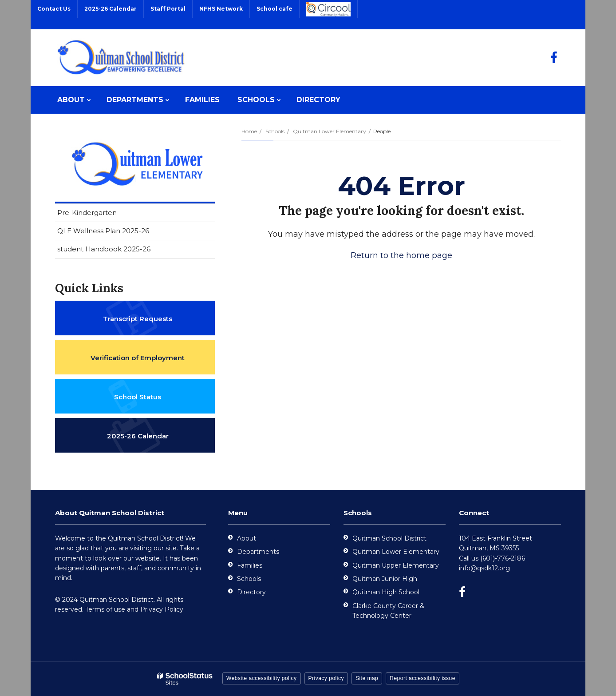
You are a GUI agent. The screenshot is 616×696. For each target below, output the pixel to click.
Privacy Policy (162, 609)
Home (249, 131)
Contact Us (54, 9)
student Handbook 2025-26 (104, 249)
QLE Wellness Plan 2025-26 (103, 231)
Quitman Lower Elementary (330, 131)
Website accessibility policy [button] (262, 678)
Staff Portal (168, 9)
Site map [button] (367, 678)
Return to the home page (401, 255)
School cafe (274, 9)
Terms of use (105, 609)
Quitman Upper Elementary (396, 565)
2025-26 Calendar (111, 9)
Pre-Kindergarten (87, 213)
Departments (258, 552)
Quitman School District (389, 538)
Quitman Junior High (385, 579)
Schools (275, 131)
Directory (251, 592)
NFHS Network (221, 9)
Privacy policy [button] (326, 678)
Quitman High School (386, 592)
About (247, 538)
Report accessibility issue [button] (423, 678)
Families (250, 565)
